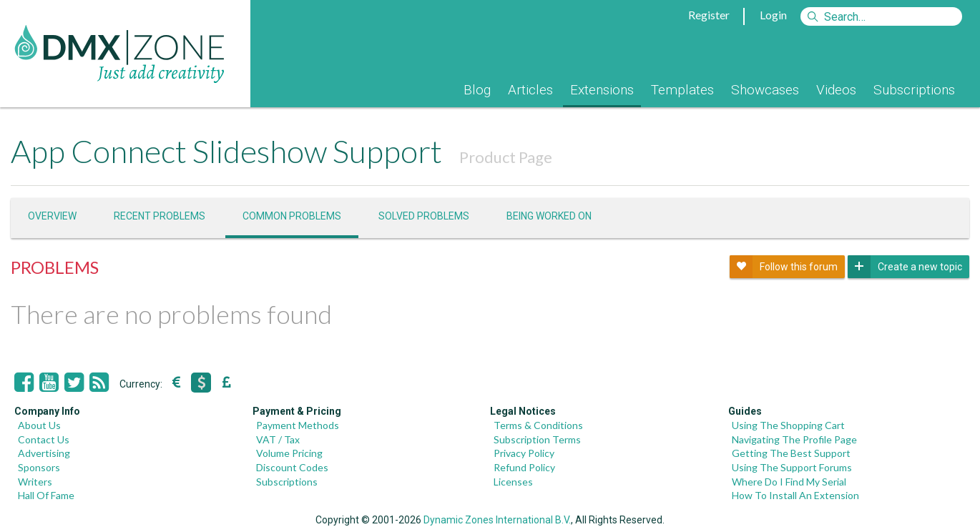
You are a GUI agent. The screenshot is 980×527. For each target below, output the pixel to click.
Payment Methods (298, 425)
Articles (530, 90)
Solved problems (424, 216)
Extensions (602, 90)
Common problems (292, 216)
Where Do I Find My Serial (789, 482)
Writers (35, 482)
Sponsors (39, 467)
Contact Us (44, 439)
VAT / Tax (278, 439)
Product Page (506, 157)
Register (709, 15)
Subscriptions (914, 90)
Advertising (44, 453)
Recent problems (160, 216)
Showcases (765, 90)
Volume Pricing (289, 453)
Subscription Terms (537, 439)
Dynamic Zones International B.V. (497, 520)
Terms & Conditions (538, 425)
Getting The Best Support (791, 453)
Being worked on (549, 216)
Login (773, 15)
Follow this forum (784, 267)
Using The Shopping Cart (788, 425)
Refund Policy (524, 467)
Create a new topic (905, 267)
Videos (836, 90)
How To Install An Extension (795, 495)
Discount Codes (292, 467)
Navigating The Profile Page (794, 439)
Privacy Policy (524, 453)
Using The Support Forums (792, 467)
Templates (682, 90)
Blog (477, 90)
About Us (39, 425)
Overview (52, 216)
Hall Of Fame (46, 495)
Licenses (513, 482)
